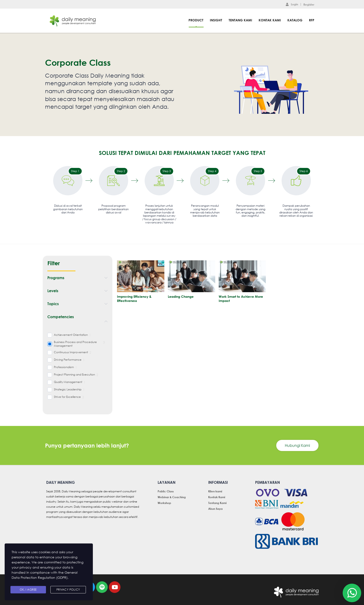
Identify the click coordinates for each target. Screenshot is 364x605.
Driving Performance (68, 360)
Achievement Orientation (71, 335)
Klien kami (215, 491)
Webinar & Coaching (172, 497)
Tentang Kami (240, 20)
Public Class (166, 491)
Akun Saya (215, 509)
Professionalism (64, 367)
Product (196, 20)
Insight (216, 20)
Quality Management (68, 382)
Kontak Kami (270, 20)
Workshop (164, 503)
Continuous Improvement (71, 352)
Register (309, 4)
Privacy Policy (68, 590)
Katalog (295, 20)
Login (292, 4)
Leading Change (181, 296)
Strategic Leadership (68, 389)
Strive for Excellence (67, 397)
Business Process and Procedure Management (75, 344)
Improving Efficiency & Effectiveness (134, 299)
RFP (312, 20)
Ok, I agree (28, 590)
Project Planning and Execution (74, 375)
